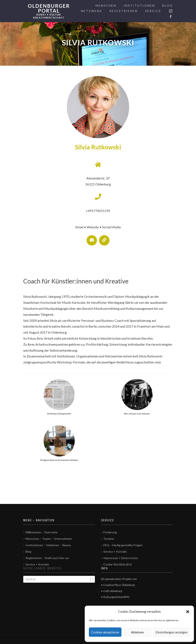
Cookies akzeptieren (105, 632)
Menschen (106, 5)
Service (153, 11)
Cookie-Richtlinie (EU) (118, 564)
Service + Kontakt (37, 564)
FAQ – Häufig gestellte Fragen (123, 545)
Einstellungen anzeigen (171, 632)
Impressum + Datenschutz (121, 558)
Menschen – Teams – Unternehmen (49, 539)
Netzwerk (92, 11)
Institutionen (139, 5)
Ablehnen (137, 632)
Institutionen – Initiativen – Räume (48, 545)
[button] (188, 612)
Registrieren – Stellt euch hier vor (47, 558)
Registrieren (124, 11)
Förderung (110, 532)
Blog (168, 5)
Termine (109, 539)
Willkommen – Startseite (42, 532)
